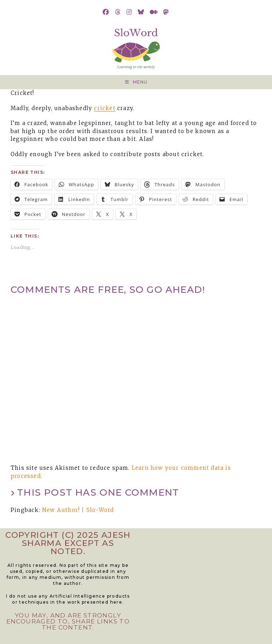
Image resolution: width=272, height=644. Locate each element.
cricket (104, 108)
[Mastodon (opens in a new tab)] (166, 12)
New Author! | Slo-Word (78, 510)
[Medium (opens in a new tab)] (154, 12)
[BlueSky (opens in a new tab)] (141, 12)
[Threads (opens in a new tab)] (118, 12)
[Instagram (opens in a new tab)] (129, 12)
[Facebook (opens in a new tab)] (106, 12)
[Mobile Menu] (136, 82)
